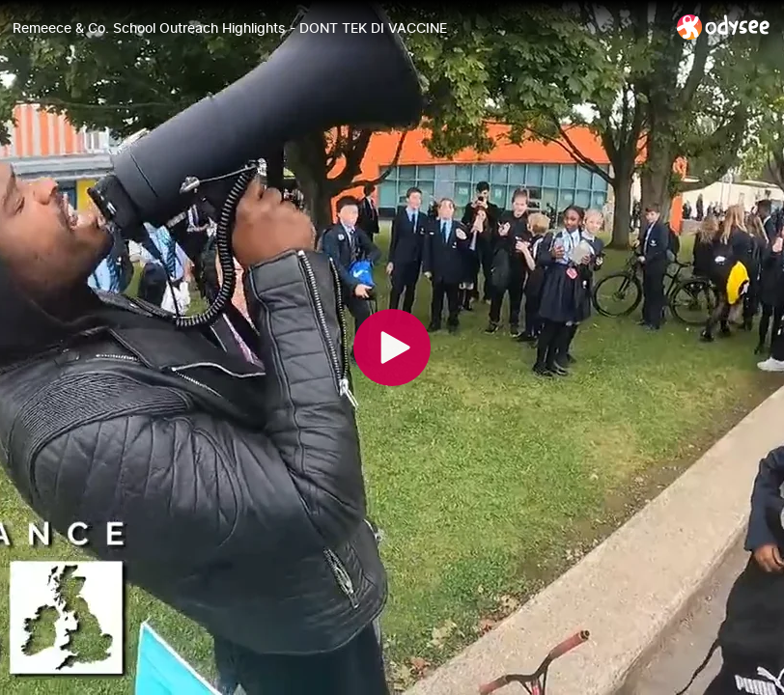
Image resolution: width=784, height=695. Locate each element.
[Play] (392, 347)
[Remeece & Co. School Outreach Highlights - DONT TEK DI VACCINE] (337, 28)
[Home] (724, 27)
